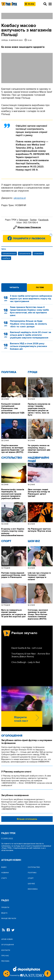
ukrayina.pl (20, 198)
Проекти (5, 907)
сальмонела (25, 253)
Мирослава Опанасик (29, 227)
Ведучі (4, 913)
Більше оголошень (27, 819)
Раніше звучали (9, 918)
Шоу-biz (34, 541)
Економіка (33, 889)
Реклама (5, 961)
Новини (5, 873)
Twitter (33, 220)
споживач (38, 253)
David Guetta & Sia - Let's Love (27, 648)
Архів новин (7, 939)
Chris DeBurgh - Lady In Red (26, 662)
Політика (9, 372)
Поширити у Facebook (32, 238)
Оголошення (12, 736)
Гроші (33, 372)
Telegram (23, 220)
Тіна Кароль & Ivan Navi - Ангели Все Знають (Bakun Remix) (31, 655)
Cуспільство (12, 458)
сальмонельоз (9, 253)
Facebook (43, 220)
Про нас (5, 956)
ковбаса (6, 258)
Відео (4, 867)
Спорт (6, 541)
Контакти (6, 950)
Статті (4, 878)
